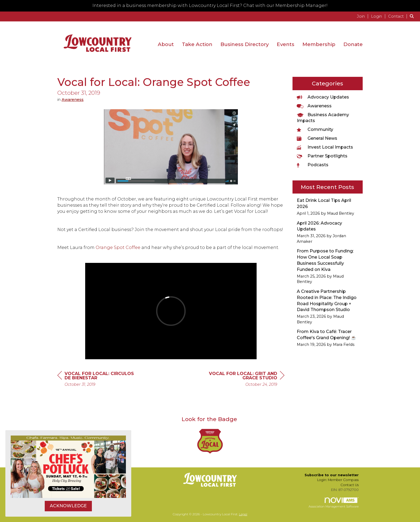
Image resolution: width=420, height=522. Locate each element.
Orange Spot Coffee (118, 247)
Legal (243, 514)
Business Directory (245, 44)
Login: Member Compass (338, 480)
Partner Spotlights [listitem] (322, 156)
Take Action (197, 44)
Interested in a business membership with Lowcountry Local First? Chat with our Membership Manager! (210, 5)
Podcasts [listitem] (313, 165)
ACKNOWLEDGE (68, 506)
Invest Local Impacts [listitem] (325, 147)
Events (286, 44)
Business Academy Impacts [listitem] (323, 118)
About (166, 44)
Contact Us (350, 485)
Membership (319, 44)
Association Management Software (334, 503)
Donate (353, 44)
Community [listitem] (315, 129)
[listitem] (363, 16)
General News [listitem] (317, 138)
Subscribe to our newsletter (332, 475)
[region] (244, 380)
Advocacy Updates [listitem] (323, 97)
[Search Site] (413, 16)
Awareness (73, 100)
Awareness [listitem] (314, 106)
